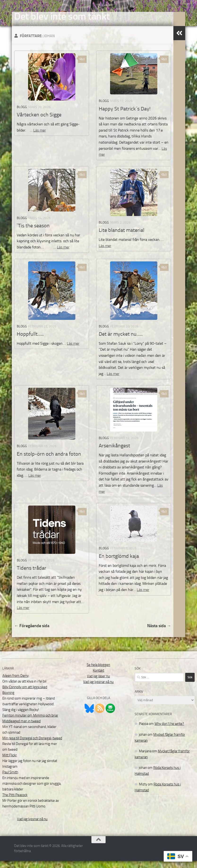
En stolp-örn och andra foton (49, 461)
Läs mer (40, 137)
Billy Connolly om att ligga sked (25, 694)
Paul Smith (10, 779)
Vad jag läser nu (98, 683)
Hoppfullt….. (30, 341)
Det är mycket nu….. (121, 341)
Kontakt (98, 678)
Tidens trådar (32, 575)
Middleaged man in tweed (21, 728)
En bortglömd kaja (119, 563)
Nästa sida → (159, 633)
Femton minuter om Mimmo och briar (30, 723)
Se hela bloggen (98, 672)
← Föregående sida (32, 633)
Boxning (8, 700)
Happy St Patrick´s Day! (125, 116)
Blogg (22, 114)
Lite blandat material (122, 237)
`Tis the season (33, 233)
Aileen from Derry (15, 683)
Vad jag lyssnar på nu (32, 826)
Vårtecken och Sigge (39, 122)
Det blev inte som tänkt (62, 16)
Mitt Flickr (10, 762)
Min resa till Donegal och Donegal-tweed (32, 745)
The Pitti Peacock (15, 802)
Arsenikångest (114, 453)
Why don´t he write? (169, 731)
